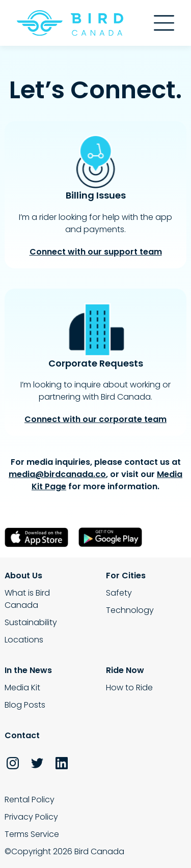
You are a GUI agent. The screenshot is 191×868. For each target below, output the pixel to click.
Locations (24, 640)
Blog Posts (25, 705)
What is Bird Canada (27, 599)
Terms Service (32, 834)
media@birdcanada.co (57, 474)
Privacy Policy (31, 817)
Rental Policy (30, 800)
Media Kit (22, 688)
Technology (130, 610)
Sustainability (31, 622)
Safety (119, 593)
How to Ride (129, 688)
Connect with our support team (96, 252)
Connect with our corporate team (95, 419)
